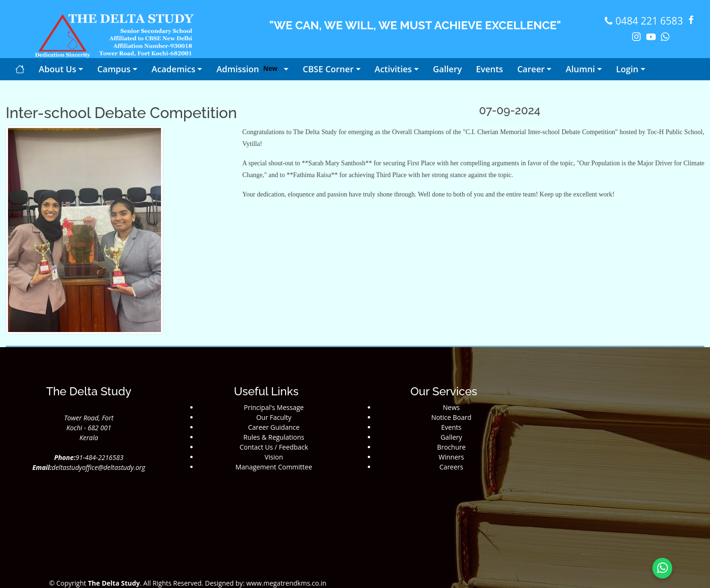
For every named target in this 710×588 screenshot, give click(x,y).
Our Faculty (274, 417)
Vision (274, 457)
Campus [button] (114, 69)
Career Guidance (274, 427)
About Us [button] (57, 69)
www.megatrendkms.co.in (285, 583)
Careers (451, 467)
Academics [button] (173, 69)
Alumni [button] (580, 69)
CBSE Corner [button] (328, 69)
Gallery (451, 437)
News (451, 407)
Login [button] (627, 69)
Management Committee (274, 467)
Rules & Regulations (274, 437)
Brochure (452, 447)
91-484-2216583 (99, 457)
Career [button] (531, 69)
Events (452, 427)
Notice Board (451, 417)
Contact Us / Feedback (274, 447)
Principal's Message (274, 407)
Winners (451, 457)
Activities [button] (393, 69)
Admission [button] (249, 69)
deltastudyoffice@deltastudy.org (98, 467)
